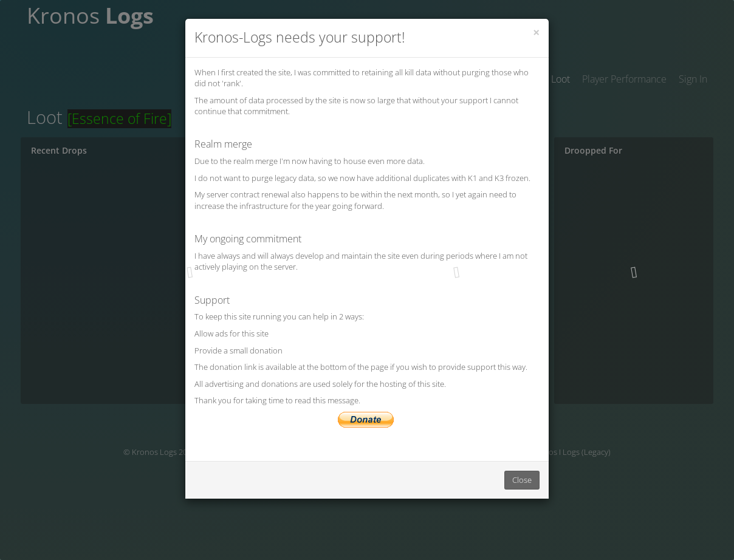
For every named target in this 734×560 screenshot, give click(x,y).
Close (522, 480)
